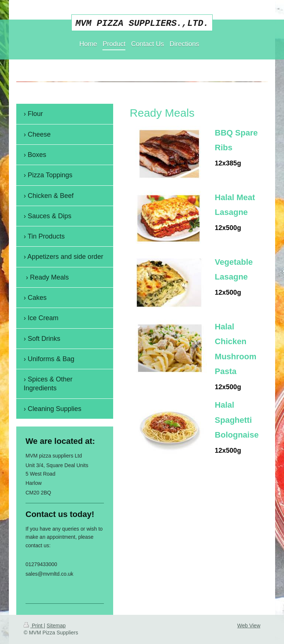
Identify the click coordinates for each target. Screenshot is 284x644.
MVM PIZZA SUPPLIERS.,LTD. (142, 23)
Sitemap (56, 626)
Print (34, 626)
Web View (249, 626)
